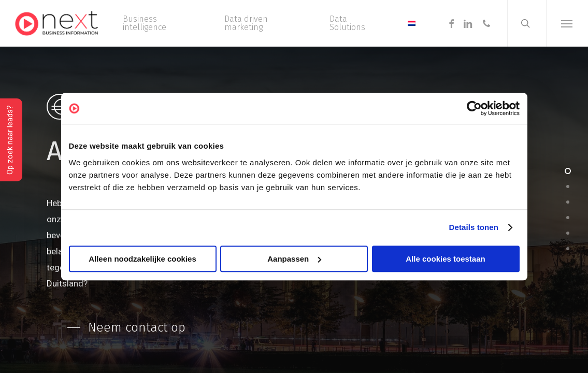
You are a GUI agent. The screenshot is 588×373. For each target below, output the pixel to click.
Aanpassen (294, 259)
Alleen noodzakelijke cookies (142, 259)
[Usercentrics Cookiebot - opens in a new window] (474, 108)
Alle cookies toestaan (445, 259)
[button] (567, 23)
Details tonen (474, 227)
